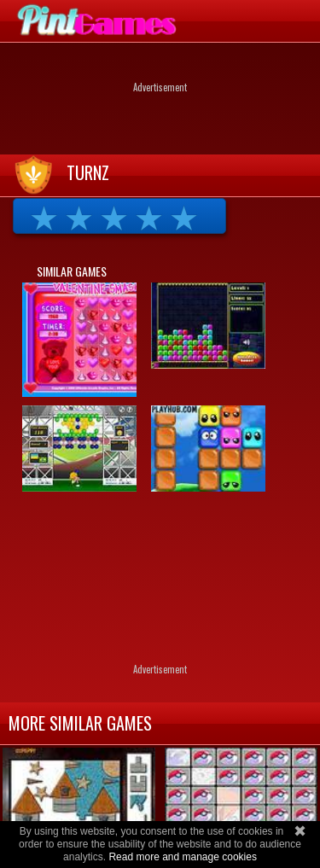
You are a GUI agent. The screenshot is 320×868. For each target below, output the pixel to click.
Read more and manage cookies (182, 857)
